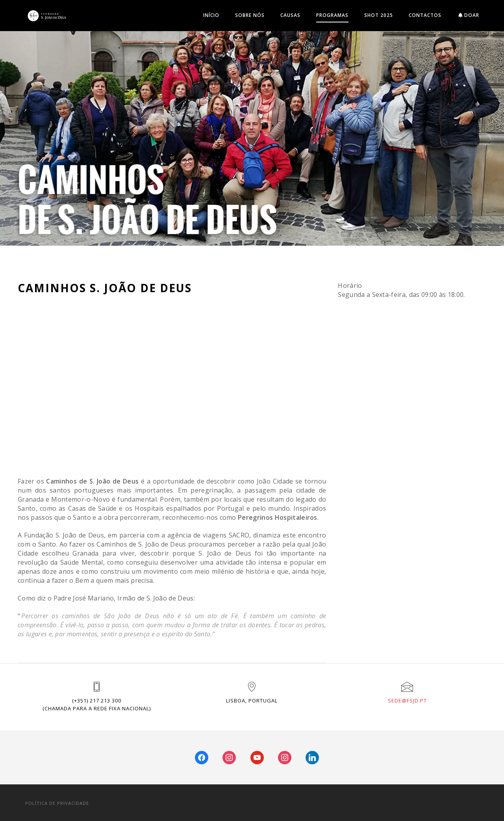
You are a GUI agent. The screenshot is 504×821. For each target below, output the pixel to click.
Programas (332, 15)
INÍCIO (211, 15)
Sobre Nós (250, 15)
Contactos (425, 15)
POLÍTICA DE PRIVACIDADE (57, 803)
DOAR (469, 15)
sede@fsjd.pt (407, 701)
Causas (290, 15)
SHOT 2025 (379, 15)
